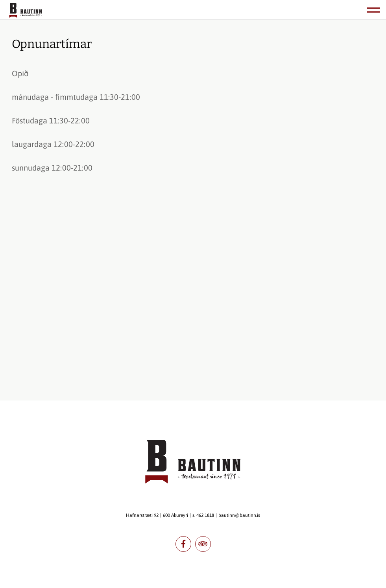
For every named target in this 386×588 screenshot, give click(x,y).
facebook (183, 544)
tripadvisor (203, 544)
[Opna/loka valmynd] (373, 10)
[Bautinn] (26, 11)
